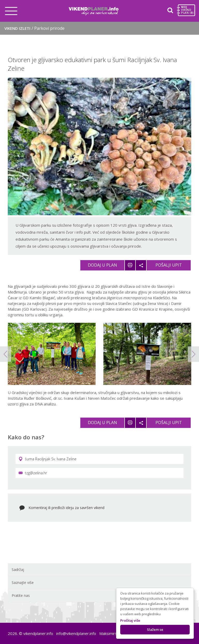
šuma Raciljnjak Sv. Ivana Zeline (48, 459)
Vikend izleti (34, 28)
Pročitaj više (130, 620)
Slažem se (155, 629)
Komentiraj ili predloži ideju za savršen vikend (66, 508)
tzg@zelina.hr (33, 473)
